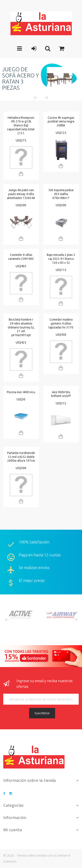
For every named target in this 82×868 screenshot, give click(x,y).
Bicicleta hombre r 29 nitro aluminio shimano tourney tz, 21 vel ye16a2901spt (21, 327)
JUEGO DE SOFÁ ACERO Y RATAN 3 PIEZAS (21, 78)
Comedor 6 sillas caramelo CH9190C (21, 257)
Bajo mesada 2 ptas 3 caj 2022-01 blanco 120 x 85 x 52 (61, 259)
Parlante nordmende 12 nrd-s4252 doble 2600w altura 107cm (21, 457)
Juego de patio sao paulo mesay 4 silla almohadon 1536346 (21, 194)
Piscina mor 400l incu (21, 392)
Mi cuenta (13, 830)
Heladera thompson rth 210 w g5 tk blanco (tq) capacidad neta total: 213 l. (21, 125)
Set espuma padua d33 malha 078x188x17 (61, 194)
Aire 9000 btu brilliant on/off (61, 394)
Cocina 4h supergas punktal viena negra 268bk (61, 121)
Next (75, 620)
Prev (7, 620)
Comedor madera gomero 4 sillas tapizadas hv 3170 (61, 323)
